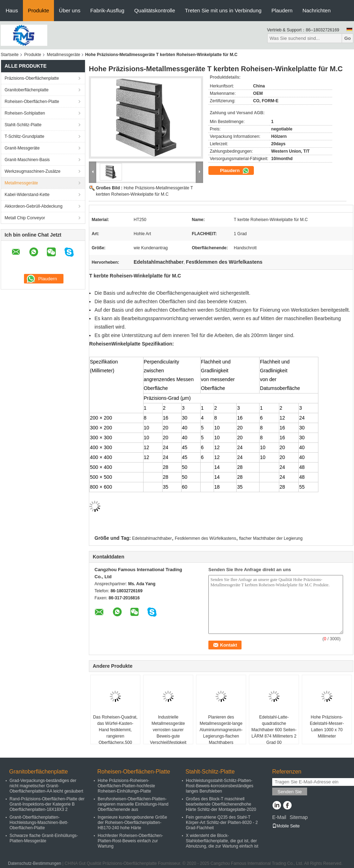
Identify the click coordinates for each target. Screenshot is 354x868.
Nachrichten (317, 10)
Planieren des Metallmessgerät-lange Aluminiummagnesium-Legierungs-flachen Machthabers (221, 730)
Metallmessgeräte (64, 55)
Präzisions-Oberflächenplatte (32, 78)
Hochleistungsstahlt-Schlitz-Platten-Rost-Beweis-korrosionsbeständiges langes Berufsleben (219, 786)
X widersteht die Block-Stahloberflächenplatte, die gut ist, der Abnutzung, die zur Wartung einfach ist (222, 841)
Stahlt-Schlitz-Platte (23, 125)
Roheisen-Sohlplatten (25, 113)
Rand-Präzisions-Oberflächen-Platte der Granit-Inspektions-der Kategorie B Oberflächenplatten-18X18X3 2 (47, 804)
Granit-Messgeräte (22, 148)
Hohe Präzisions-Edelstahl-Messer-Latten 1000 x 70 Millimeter (327, 727)
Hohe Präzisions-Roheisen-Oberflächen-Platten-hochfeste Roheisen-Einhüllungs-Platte (126, 786)
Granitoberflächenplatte (27, 90)
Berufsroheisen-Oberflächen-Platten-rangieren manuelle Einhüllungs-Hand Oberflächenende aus (133, 804)
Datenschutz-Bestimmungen (35, 863)
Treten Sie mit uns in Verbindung (223, 10)
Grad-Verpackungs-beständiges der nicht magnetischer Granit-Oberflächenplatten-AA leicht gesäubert (46, 786)
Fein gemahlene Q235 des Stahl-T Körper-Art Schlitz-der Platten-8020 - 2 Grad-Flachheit (222, 823)
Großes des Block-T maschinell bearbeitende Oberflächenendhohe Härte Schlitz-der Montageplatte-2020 (221, 804)
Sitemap (298, 817)
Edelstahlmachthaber (152, 538)
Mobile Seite (286, 826)
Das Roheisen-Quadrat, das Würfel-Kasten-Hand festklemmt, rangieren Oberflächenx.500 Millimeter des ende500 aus (115, 736)
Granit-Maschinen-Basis (27, 160)
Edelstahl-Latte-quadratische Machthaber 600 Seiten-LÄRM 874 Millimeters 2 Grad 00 (274, 730)
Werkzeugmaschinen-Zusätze (33, 171)
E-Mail (279, 817)
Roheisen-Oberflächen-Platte (32, 102)
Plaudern (282, 10)
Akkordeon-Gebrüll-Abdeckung (33, 206)
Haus (12, 10)
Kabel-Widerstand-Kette (27, 195)
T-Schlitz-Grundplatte (25, 136)
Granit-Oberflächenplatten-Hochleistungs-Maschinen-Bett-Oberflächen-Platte (39, 823)
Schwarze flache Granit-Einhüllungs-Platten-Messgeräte (44, 838)
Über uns (70, 10)
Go (347, 38)
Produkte (38, 10)
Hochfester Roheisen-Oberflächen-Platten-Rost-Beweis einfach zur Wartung (130, 841)
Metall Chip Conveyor (25, 218)
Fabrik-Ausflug (107, 10)
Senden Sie (290, 792)
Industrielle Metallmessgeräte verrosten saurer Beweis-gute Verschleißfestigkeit (168, 730)
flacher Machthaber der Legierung (271, 538)
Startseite (10, 55)
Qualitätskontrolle (155, 10)
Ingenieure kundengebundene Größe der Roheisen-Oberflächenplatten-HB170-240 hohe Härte (132, 823)
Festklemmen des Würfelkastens (206, 538)
